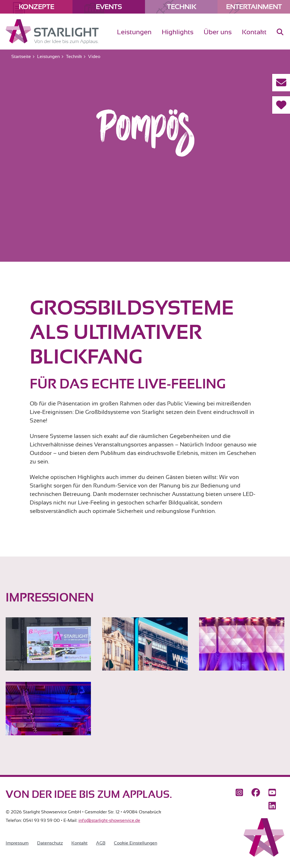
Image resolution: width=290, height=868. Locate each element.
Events (109, 7)
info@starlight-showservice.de (109, 820)
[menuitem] (280, 37)
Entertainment (254, 7)
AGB (101, 843)
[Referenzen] (281, 105)
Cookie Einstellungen (136, 843)
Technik (181, 7)
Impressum (17, 843)
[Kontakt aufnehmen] (281, 83)
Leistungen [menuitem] (134, 32)
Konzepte (36, 7)
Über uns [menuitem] (218, 32)
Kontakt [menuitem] (254, 32)
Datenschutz (50, 843)
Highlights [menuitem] (178, 32)
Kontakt (79, 843)
